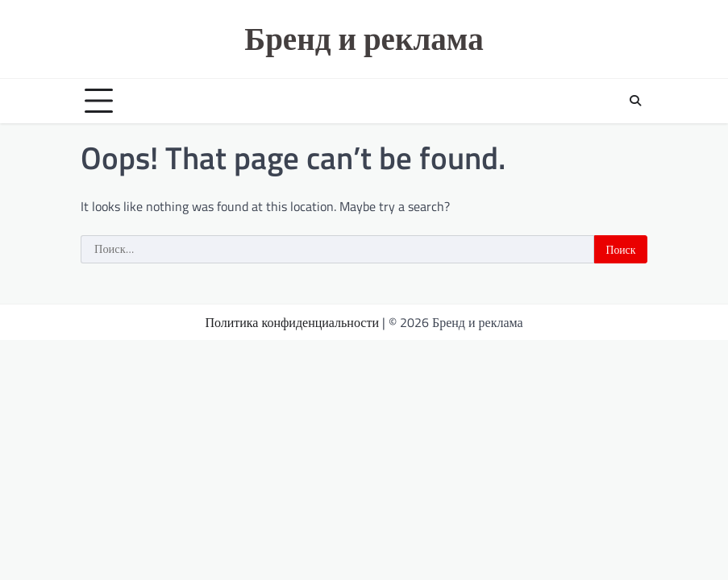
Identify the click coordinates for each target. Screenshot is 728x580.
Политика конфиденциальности (292, 322)
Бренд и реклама (364, 38)
